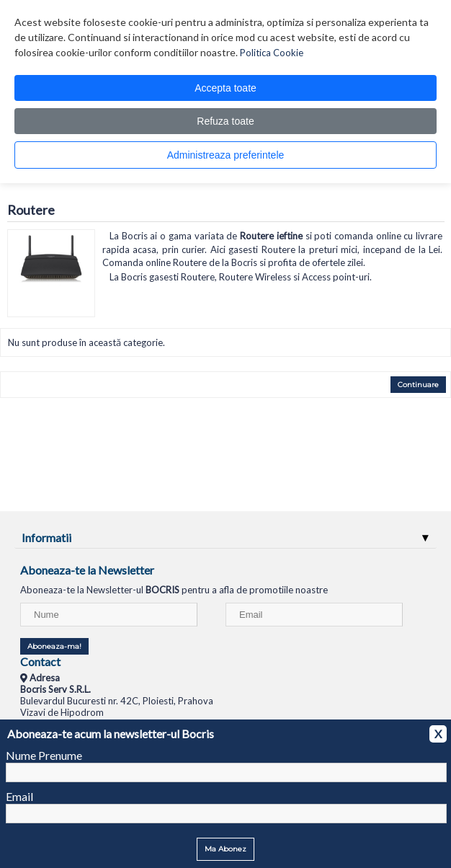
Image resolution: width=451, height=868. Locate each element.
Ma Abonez (225, 849)
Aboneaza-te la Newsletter (87, 570)
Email (19, 796)
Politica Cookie (272, 53)
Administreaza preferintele (226, 155)
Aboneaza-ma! (54, 646)
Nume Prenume (44, 755)
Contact (40, 661)
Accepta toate (225, 88)
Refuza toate (225, 121)
